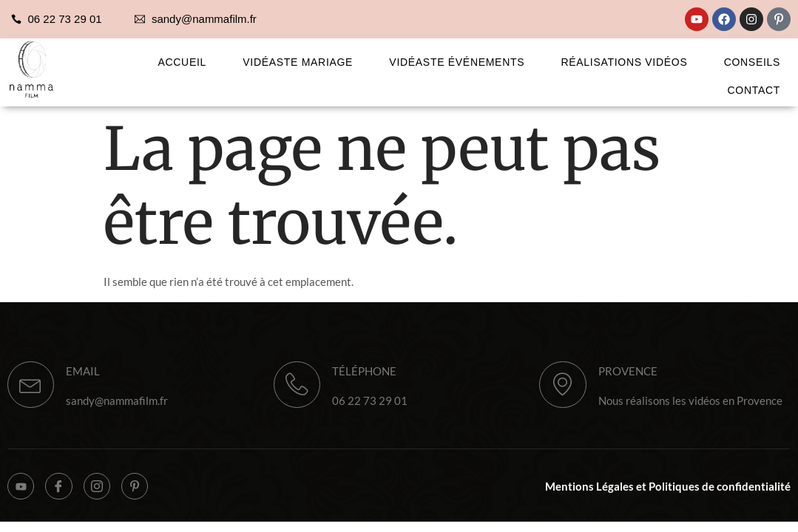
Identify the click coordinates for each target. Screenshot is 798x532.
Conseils (762, 61)
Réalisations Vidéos (642, 61)
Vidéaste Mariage (329, 61)
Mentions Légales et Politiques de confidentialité (668, 492)
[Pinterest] (144, 492)
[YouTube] (22, 492)
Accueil (220, 61)
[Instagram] (104, 492)
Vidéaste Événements (481, 61)
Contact (764, 84)
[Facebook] (63, 492)
